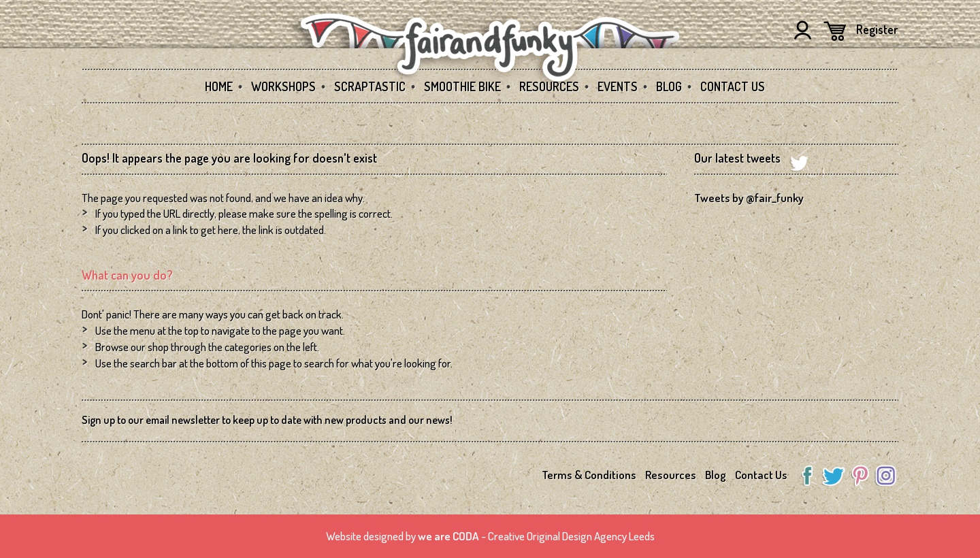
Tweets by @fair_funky (749, 198)
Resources (549, 86)
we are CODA (448, 536)
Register (877, 29)
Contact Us (733, 86)
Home (219, 86)
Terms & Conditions (589, 475)
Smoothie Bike (462, 86)
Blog (669, 86)
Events (618, 86)
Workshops (283, 86)
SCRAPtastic (370, 86)
